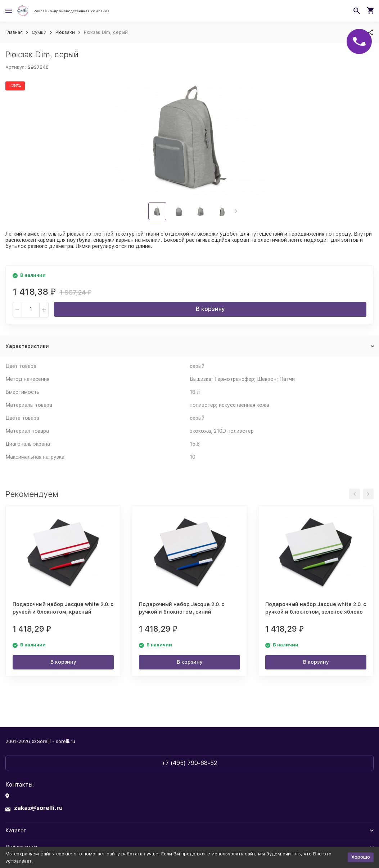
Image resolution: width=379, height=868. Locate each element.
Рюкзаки (65, 32)
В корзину (210, 309)
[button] (236, 211)
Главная (14, 32)
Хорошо (361, 857)
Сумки (39, 32)
